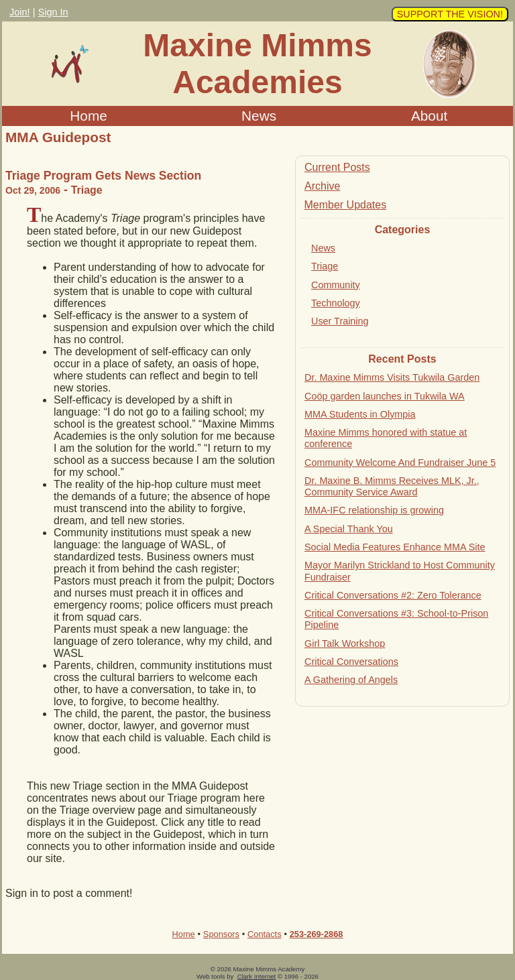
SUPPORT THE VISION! (450, 14)
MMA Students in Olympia (360, 414)
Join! (19, 12)
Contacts (265, 934)
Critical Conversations (351, 662)
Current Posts (337, 167)
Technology (336, 303)
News (259, 116)
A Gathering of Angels (351, 680)
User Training (340, 321)
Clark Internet (257, 976)
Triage (325, 266)
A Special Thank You (349, 529)
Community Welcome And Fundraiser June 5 (400, 463)
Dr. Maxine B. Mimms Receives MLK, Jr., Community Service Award (392, 486)
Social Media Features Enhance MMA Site (395, 547)
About (429, 116)
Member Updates (345, 205)
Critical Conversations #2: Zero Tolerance (393, 595)
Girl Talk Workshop (345, 644)
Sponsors (221, 934)
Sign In (53, 12)
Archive (322, 186)
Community (336, 285)
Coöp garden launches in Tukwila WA (385, 396)
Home (88, 116)
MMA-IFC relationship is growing (374, 510)
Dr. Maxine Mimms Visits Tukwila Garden (392, 377)
